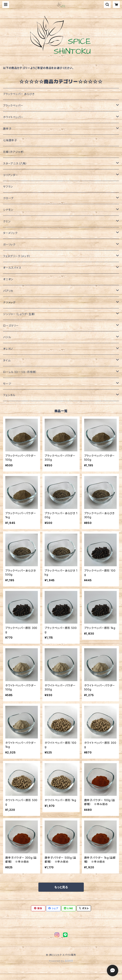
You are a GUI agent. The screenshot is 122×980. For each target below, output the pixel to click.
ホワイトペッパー (13, 117)
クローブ (8, 198)
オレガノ (8, 349)
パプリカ (8, 291)
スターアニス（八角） (15, 163)
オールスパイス (12, 268)
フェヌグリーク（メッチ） (17, 256)
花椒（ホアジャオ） (14, 152)
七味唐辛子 (10, 140)
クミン (7, 221)
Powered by (61, 961)
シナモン (8, 210)
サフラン (8, 187)
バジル (7, 337)
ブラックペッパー (13, 105)
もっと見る (61, 887)
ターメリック (10, 233)
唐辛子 (7, 129)
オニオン (8, 279)
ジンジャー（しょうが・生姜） (19, 314)
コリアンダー (11, 175)
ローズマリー (11, 326)
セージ (7, 383)
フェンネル (9, 395)
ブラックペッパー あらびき (19, 94)
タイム (7, 360)
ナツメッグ (9, 302)
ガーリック (9, 244)
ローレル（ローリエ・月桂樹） (20, 372)
